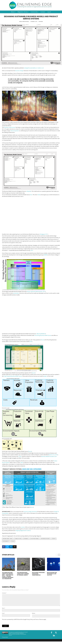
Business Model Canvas (8, 539)
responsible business (46, 539)
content (23, 527)
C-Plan (20, 456)
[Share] (4, 547)
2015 (32, 250)
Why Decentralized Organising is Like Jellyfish (52, 574)
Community (35, 12)
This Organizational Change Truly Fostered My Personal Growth (23, 574)
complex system (18, 539)
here (31, 195)
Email (3, 615)
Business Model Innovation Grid (49, 456)
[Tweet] (7, 547)
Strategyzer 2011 (44, 234)
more (31, 341)
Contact (43, 12)
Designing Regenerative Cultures (23, 530)
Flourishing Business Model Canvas (43, 335)
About (13, 12)
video (39, 195)
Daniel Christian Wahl (24, 22)
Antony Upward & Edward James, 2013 (36, 291)
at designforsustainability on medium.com (34, 68)
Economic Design (19, 71)
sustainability (6, 541)
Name (4, 610)
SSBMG (46, 255)
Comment (4, 593)
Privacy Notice (5, 639)
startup (54, 539)
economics (26, 539)
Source (43, 340)
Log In (49, 12)
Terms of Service (39, 622)
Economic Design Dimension (30, 512)
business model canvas (10, 127)
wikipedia (29, 191)
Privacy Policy (30, 622)
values (13, 541)
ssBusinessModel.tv (41, 334)
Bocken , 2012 (53, 455)
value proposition (15, 131)
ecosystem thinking (35, 539)
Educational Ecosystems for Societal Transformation (38, 574)
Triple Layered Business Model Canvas (13, 376)
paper (45, 376)
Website (34, 615)
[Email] (15, 547)
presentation (16, 293)
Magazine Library (23, 12)
